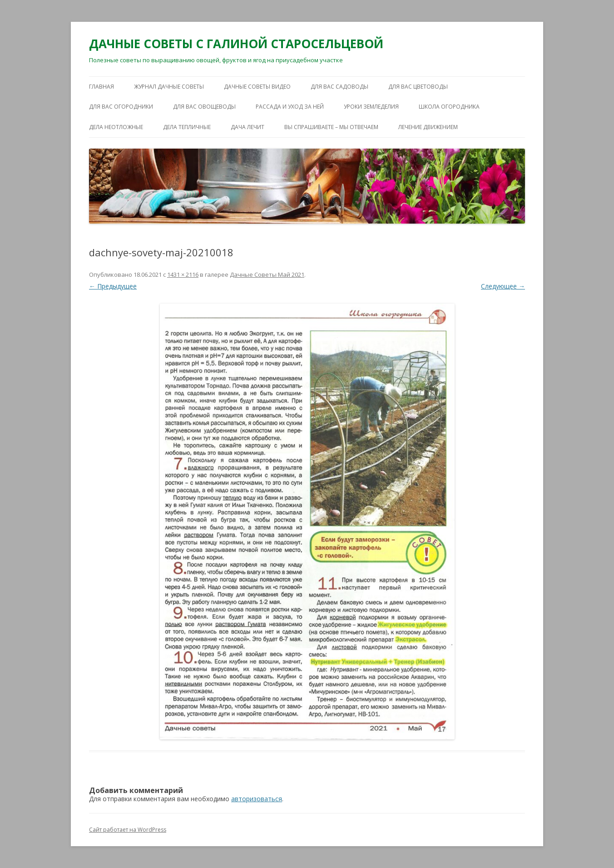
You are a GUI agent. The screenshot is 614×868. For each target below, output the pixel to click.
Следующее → (503, 286)
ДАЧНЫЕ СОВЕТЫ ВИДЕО (257, 87)
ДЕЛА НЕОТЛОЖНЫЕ (116, 127)
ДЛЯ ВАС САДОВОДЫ (339, 87)
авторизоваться (257, 799)
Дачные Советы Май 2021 (267, 274)
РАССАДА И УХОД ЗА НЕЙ (290, 107)
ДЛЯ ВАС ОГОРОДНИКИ (121, 107)
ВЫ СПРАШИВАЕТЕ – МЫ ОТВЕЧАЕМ (331, 127)
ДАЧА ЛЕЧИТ (248, 127)
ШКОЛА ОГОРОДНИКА (449, 107)
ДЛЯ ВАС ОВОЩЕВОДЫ (204, 107)
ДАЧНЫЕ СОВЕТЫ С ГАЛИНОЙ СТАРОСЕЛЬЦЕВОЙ (236, 44)
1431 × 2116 (183, 274)
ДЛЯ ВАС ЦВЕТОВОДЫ (418, 87)
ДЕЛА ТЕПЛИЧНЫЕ (187, 127)
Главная (102, 87)
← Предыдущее (113, 286)
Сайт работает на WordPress (128, 830)
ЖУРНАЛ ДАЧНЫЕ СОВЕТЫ (169, 87)
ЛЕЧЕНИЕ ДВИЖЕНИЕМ (428, 127)
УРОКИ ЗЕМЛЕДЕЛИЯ (371, 107)
